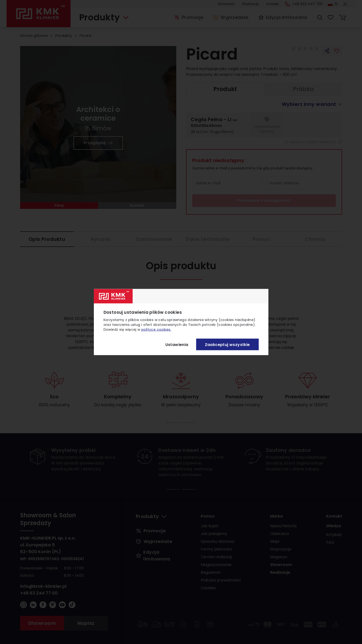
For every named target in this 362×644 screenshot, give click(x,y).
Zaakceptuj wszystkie (227, 344)
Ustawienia (177, 344)
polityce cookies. (156, 330)
